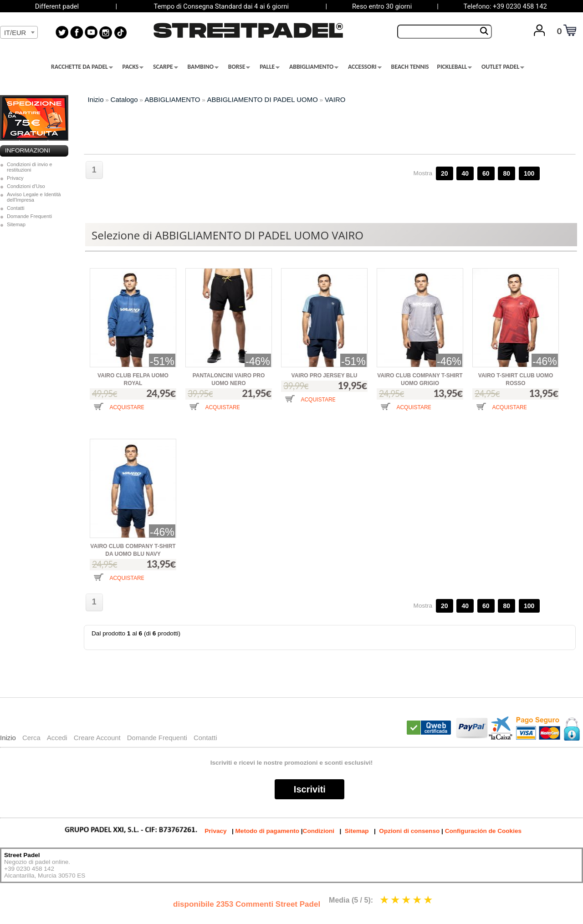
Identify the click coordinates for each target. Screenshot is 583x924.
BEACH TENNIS (410, 67)
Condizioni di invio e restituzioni (30, 167)
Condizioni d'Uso (26, 186)
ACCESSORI (365, 67)
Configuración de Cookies (483, 831)
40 (465, 173)
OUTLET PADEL (503, 67)
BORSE (239, 67)
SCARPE (166, 67)
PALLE (270, 67)
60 (486, 173)
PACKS (133, 67)
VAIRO (335, 99)
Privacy (15, 178)
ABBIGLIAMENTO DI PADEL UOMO (263, 99)
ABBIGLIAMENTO (314, 67)
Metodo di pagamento (267, 831)
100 (529, 173)
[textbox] (19, 33)
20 (445, 173)
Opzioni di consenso (409, 831)
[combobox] (19, 32)
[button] (117, 414)
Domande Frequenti (29, 216)
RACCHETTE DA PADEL (82, 67)
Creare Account (97, 738)
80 (506, 173)
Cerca (31, 738)
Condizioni (319, 831)
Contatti (16, 208)
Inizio (96, 99)
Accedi (57, 738)
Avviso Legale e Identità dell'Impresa (34, 197)
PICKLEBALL (455, 67)
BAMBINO (203, 67)
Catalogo (124, 99)
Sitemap (16, 224)
